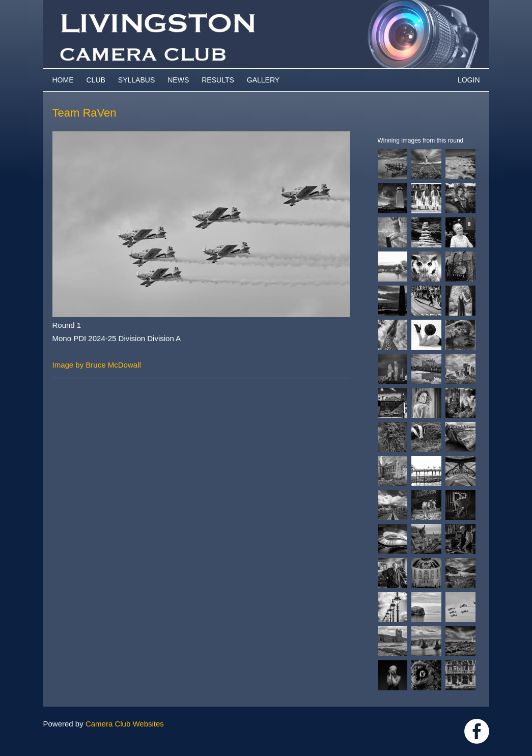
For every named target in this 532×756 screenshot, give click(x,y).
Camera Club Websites (125, 724)
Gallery (263, 80)
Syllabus (136, 80)
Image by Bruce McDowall (97, 365)
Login (469, 80)
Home (63, 80)
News (178, 80)
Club (96, 80)
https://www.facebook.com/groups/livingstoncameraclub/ (477, 731)
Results (218, 80)
